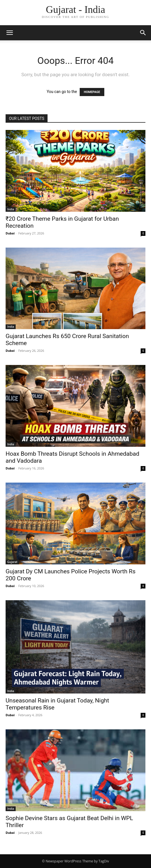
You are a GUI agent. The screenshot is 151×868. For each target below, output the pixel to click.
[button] (10, 33)
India (11, 209)
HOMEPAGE (92, 92)
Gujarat (12, 562)
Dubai (10, 233)
